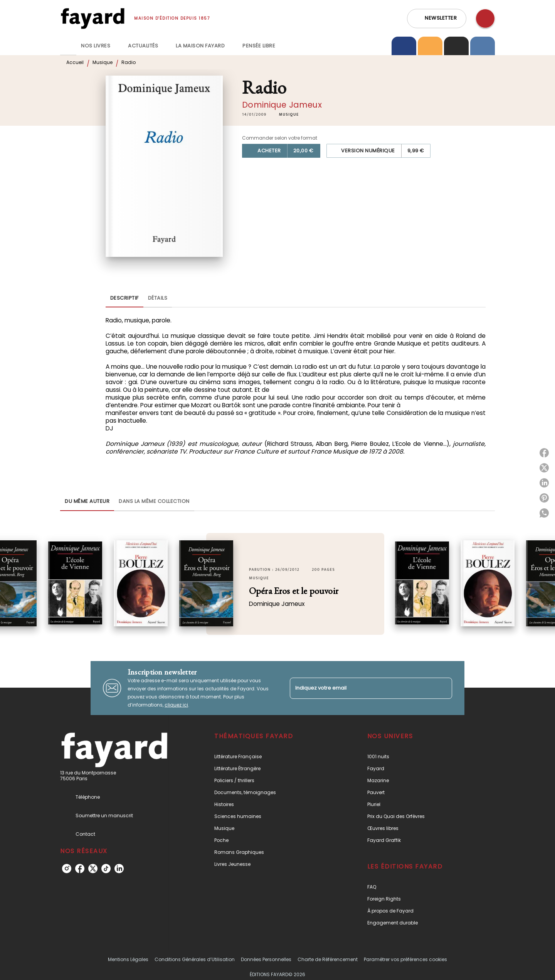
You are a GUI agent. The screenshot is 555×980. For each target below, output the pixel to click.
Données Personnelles (266, 959)
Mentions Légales (128, 959)
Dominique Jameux (282, 105)
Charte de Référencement (328, 959)
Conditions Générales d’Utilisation (195, 959)
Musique (103, 62)
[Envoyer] (443, 688)
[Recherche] (485, 19)
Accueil (75, 62)
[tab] (68, 46)
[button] (437, 19)
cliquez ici (176, 705)
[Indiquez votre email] (361, 688)
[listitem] (67, 869)
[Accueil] (92, 18)
